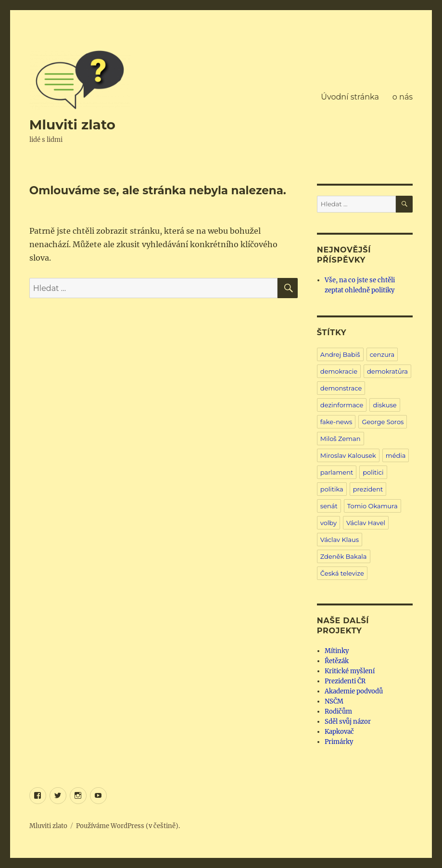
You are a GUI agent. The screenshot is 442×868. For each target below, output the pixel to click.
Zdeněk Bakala (344, 556)
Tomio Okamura (373, 506)
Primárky (339, 742)
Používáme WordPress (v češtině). (128, 826)
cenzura (382, 354)
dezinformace (342, 405)
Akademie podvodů (354, 691)
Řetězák (337, 661)
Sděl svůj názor (348, 722)
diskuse (385, 405)
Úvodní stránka (350, 97)
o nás (403, 97)
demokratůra (387, 371)
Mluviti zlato (72, 125)
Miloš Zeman (341, 439)
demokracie (339, 371)
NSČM (334, 701)
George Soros (383, 422)
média (396, 455)
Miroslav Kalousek (348, 455)
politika (332, 489)
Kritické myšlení (350, 671)
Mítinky (337, 651)
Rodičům (338, 711)
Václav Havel (366, 523)
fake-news (336, 422)
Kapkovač (339, 732)
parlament (337, 472)
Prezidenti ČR (345, 681)
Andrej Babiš (340, 354)
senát (329, 506)
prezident (368, 489)
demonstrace (341, 388)
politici (373, 472)
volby (328, 523)
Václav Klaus (340, 540)
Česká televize (342, 573)
